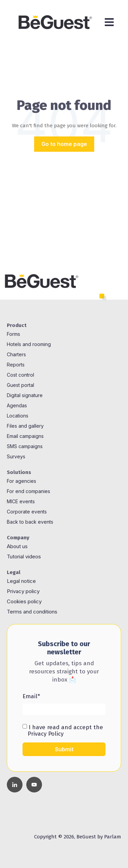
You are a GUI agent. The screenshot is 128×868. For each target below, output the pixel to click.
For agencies (22, 481)
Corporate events (27, 512)
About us (17, 546)
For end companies (29, 491)
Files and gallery (25, 426)
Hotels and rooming (29, 344)
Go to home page (64, 144)
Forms (13, 334)
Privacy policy (23, 591)
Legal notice (22, 581)
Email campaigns (25, 436)
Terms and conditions (32, 612)
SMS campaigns (25, 446)
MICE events (21, 501)
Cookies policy (25, 601)
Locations (18, 416)
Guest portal (20, 385)
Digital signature (25, 395)
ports (19, 365)
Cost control (20, 375)
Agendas (17, 405)
